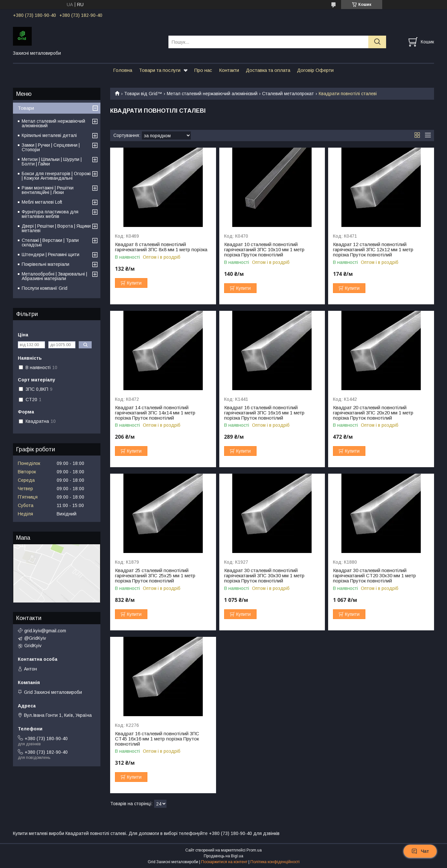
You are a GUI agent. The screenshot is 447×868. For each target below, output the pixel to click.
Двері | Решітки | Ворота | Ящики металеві (56, 228)
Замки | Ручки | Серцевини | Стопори (51, 147)
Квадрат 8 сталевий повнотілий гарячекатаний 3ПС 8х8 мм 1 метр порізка (161, 247)
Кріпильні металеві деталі (49, 135)
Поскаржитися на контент (224, 862)
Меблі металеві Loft (42, 202)
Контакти (229, 70)
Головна (123, 70)
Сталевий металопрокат (288, 94)
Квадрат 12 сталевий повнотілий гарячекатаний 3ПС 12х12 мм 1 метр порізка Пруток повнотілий (373, 250)
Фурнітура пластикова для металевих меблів (50, 214)
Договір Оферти (315, 70)
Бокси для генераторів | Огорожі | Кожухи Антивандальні (56, 176)
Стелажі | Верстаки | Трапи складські (50, 242)
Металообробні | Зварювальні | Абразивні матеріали (54, 276)
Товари (26, 108)
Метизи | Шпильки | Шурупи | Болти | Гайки (52, 162)
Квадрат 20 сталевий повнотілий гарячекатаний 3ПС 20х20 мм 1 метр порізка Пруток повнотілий (373, 413)
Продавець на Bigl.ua (223, 856)
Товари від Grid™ (143, 94)
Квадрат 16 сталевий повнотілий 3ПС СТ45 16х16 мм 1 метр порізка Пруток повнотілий (157, 739)
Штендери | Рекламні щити (51, 254)
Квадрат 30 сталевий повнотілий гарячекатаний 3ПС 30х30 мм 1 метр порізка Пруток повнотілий (264, 576)
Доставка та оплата (268, 70)
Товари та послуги (160, 70)
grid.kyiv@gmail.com (45, 631)
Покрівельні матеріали (46, 264)
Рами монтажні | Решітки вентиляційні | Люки (48, 190)
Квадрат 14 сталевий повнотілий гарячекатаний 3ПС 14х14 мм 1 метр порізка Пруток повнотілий (155, 413)
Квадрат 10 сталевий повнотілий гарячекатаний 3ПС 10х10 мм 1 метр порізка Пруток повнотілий (264, 250)
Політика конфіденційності (275, 862)
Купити (134, 283)
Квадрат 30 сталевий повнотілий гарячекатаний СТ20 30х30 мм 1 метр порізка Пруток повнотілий (374, 576)
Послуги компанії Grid (45, 288)
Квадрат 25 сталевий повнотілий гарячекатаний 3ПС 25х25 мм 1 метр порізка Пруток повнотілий (155, 576)
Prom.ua (254, 850)
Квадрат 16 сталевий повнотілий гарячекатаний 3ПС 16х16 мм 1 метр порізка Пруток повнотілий (264, 413)
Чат (420, 851)
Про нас (203, 70)
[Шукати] (377, 42)
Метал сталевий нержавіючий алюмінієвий (212, 94)
